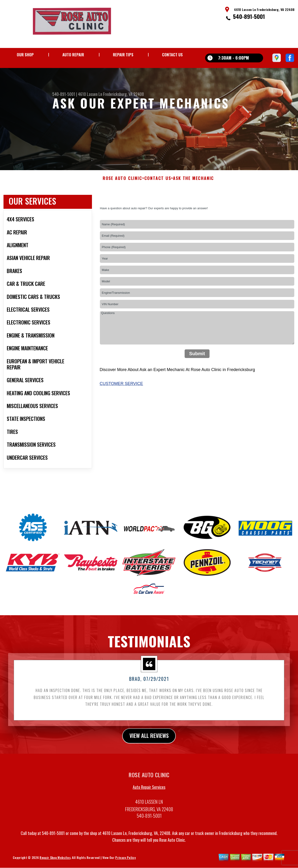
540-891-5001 (249, 16)
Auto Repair (73, 55)
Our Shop (25, 55)
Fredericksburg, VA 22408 (124, 94)
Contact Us (172, 55)
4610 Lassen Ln (90, 94)
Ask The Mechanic (193, 192)
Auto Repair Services (149, 801)
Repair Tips (123, 55)
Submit (197, 368)
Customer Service (121, 397)
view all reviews (149, 750)
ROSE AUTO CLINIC (122, 192)
